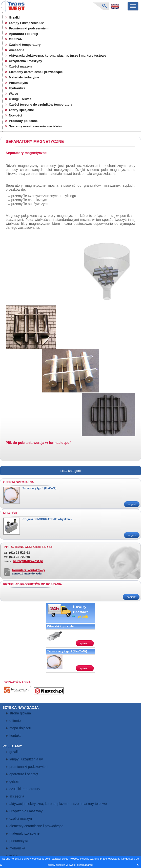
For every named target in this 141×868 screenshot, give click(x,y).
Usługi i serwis (20, 99)
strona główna (20, 713)
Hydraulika (17, 88)
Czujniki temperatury (25, 45)
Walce (13, 94)
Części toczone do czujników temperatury (41, 104)
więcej (132, 504)
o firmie (15, 721)
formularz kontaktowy (28, 570)
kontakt (15, 735)
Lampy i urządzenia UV (26, 23)
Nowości (15, 115)
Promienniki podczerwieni (29, 28)
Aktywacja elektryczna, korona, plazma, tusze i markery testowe (58, 56)
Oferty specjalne (21, 110)
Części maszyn (20, 66)
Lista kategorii (70, 471)
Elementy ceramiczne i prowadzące (36, 72)
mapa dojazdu (20, 728)
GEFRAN (16, 39)
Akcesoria (17, 50)
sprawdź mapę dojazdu (27, 573)
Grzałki (14, 17)
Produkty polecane (23, 121)
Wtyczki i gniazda (60, 626)
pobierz (131, 597)
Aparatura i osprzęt (23, 34)
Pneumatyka (18, 83)
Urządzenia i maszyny (25, 61)
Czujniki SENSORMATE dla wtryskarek (47, 519)
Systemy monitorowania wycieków (35, 126)
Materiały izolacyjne (24, 77)
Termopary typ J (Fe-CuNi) (39, 488)
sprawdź (85, 643)
